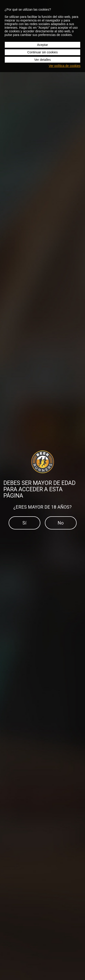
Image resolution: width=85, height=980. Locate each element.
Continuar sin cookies (43, 52)
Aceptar (42, 45)
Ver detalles (42, 60)
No (61, 523)
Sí (24, 523)
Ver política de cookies (65, 66)
